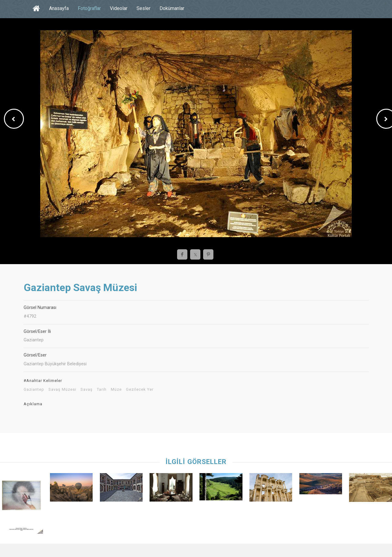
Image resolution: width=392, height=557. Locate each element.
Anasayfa (59, 8)
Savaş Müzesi (62, 390)
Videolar (119, 8)
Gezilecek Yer (140, 390)
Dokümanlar (172, 8)
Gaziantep (34, 390)
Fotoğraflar (89, 8)
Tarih (102, 390)
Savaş (87, 390)
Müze (116, 390)
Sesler (143, 8)
